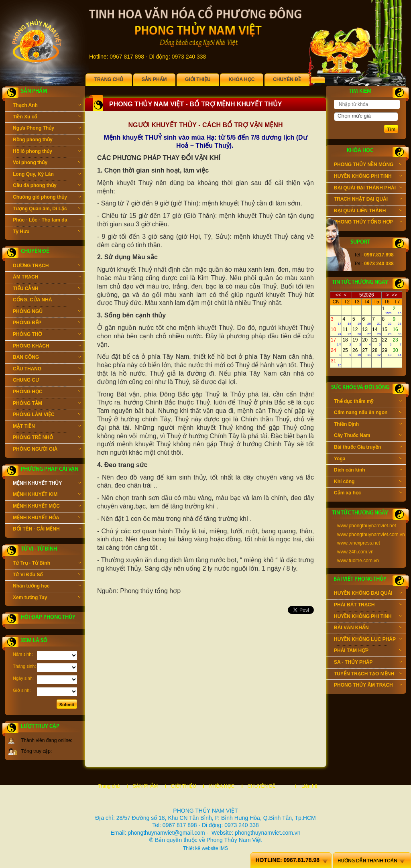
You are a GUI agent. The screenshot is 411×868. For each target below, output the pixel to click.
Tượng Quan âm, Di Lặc (47, 209)
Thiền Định (368, 425)
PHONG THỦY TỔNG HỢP (368, 223)
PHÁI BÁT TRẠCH (368, 606)
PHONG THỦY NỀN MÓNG (368, 165)
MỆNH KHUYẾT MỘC (47, 507)
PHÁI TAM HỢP (368, 651)
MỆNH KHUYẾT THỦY (47, 484)
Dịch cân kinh (368, 471)
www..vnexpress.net (359, 543)
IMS (224, 848)
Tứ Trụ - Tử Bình (47, 564)
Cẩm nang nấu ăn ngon (368, 413)
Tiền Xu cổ (47, 118)
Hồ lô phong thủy (47, 152)
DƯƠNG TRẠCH (47, 266)
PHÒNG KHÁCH (47, 347)
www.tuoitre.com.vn (358, 561)
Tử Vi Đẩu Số (47, 575)
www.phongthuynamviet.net (367, 526)
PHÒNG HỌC (47, 392)
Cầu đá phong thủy (47, 186)
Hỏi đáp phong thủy (48, 617)
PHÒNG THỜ (47, 335)
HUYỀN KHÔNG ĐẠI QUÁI (368, 594)
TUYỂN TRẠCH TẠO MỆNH (368, 675)
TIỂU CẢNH (47, 289)
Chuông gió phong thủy (47, 198)
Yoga (368, 459)
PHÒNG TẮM (47, 404)
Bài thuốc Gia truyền (368, 448)
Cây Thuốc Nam (368, 436)
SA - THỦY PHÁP (368, 663)
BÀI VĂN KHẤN (368, 628)
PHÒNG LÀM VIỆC (47, 415)
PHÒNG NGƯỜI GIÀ (47, 450)
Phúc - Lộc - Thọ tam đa (47, 221)
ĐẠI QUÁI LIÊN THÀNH (368, 211)
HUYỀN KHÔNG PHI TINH (368, 177)
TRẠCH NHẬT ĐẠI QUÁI (368, 200)
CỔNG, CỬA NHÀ (47, 301)
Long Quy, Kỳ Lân (47, 175)
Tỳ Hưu (47, 232)
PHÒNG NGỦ (47, 312)
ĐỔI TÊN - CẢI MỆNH (47, 530)
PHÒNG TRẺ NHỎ (47, 438)
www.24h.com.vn (355, 552)
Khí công (368, 482)
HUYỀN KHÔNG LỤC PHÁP (368, 640)
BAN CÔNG (47, 358)
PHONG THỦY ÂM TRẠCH (368, 686)
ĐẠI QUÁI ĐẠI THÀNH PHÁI (368, 189)
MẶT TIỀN (47, 427)
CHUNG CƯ (47, 381)
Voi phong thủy (47, 163)
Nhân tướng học (47, 587)
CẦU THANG (47, 370)
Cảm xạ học (368, 494)
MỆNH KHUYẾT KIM (47, 495)
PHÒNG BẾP (47, 323)
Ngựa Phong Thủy (47, 129)
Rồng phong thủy (47, 140)
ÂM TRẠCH (47, 278)
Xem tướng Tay (47, 598)
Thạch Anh (47, 106)
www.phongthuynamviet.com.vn (371, 535)
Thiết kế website (200, 848)
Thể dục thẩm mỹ (368, 402)
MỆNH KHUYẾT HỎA (47, 518)
